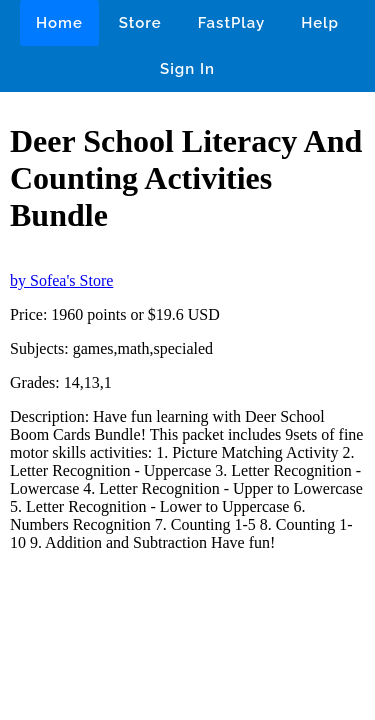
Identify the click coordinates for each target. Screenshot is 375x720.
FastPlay (232, 23)
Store (140, 23)
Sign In (187, 69)
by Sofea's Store (61, 280)
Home (59, 23)
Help (320, 23)
